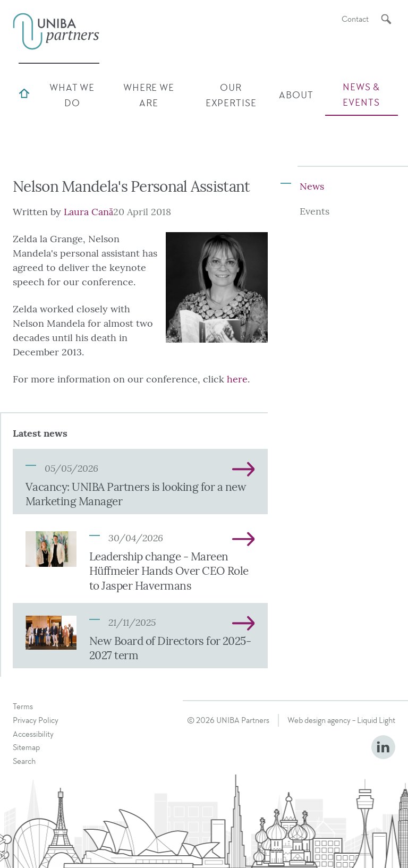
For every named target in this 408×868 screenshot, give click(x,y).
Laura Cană (88, 212)
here (237, 379)
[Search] (386, 19)
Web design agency (319, 720)
